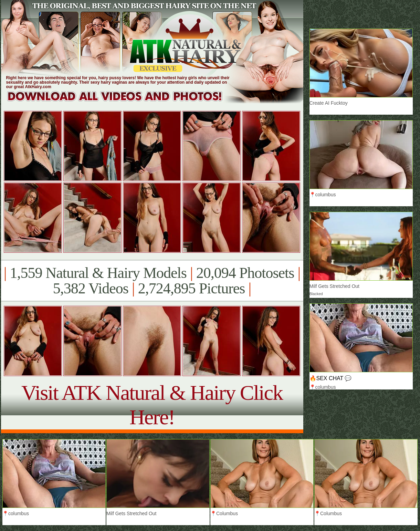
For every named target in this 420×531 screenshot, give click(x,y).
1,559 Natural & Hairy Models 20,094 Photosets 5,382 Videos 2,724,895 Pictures (152, 281)
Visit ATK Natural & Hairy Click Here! (152, 405)
